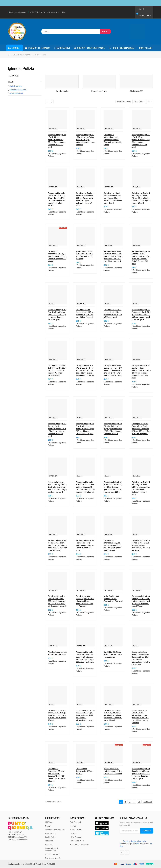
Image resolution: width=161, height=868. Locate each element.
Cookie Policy (50, 837)
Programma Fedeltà (53, 858)
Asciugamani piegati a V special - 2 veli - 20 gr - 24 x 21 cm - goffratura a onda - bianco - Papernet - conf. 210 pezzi (57, 545)
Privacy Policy (50, 833)
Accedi (141, 9)
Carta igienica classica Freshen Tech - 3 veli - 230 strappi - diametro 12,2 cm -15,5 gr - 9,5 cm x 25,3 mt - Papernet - (141, 429)
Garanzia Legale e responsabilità (52, 849)
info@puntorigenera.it (18, 12)
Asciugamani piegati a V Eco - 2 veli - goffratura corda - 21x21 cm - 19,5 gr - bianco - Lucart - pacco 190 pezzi (57, 315)
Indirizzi (73, 826)
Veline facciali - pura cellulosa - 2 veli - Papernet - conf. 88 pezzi (113, 599)
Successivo (148, 802)
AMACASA (53, 646)
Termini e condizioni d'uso (55, 830)
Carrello (73, 833)
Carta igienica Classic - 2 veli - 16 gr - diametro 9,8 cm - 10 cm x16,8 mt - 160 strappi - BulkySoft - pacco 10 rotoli (141, 198)
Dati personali (75, 822)
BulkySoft (81, 187)
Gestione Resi (54, 12)
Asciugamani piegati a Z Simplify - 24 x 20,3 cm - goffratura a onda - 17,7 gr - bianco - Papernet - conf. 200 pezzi (141, 774)
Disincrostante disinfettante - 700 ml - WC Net (85, 771)
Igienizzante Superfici (99, 91)
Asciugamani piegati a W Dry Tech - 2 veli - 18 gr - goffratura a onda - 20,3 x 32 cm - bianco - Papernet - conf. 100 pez (85, 370)
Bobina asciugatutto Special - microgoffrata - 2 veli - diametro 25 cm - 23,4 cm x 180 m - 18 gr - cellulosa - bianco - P (57, 487)
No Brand (108, 646)
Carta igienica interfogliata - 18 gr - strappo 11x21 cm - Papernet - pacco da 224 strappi (113, 140)
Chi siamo (49, 822)
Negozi (48, 826)
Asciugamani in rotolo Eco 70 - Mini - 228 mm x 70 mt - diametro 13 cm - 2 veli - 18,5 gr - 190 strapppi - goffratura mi (85, 487)
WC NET (80, 762)
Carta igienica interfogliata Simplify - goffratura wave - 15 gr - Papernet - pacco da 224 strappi (57, 256)
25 (139, 802)
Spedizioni (49, 844)
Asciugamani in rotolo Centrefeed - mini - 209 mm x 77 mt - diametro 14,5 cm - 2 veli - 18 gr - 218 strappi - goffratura (85, 657)
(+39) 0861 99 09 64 (37, 12)
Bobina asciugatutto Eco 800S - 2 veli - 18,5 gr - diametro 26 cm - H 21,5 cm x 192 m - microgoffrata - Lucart (85, 715)
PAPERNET (53, 129)
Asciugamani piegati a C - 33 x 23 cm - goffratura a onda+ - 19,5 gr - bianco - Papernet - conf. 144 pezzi (85, 140)
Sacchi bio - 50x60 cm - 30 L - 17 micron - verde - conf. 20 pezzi (113, 654)
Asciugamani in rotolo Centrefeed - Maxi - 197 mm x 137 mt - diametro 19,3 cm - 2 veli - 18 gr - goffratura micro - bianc (113, 370)
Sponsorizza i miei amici (79, 844)
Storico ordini (75, 830)
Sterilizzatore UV (136, 91)
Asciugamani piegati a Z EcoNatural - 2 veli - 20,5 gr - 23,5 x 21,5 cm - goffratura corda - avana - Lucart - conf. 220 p (113, 487)
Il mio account (76, 837)
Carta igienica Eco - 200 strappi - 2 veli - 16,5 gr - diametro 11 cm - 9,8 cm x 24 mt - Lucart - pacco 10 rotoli (57, 715)
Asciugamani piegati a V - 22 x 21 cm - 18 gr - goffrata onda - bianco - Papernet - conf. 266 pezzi (85, 545)
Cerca (105, 31)
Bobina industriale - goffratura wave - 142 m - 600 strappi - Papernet (113, 771)
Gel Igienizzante (62, 91)
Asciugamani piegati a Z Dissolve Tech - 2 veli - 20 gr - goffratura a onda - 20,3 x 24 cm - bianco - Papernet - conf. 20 (113, 429)
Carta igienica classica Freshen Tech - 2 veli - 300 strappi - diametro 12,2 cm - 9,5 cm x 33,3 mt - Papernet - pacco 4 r (57, 601)
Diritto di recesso (52, 854)
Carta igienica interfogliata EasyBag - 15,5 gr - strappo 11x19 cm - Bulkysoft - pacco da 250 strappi (113, 545)
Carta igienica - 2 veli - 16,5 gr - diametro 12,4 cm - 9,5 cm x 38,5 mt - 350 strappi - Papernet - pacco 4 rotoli (113, 198)
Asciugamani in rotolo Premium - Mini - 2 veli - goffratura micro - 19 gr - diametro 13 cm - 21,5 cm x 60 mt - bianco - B (113, 256)
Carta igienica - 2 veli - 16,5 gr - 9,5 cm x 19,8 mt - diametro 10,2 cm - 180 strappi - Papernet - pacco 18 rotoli (113, 715)
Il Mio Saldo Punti (77, 841)
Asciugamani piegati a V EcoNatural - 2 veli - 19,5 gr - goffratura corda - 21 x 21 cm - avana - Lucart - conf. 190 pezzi (141, 315)
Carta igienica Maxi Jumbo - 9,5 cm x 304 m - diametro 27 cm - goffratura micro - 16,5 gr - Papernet (85, 601)
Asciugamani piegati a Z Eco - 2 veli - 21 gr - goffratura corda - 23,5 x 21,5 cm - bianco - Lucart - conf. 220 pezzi (85, 429)
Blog (64, 12)
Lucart (51, 303)
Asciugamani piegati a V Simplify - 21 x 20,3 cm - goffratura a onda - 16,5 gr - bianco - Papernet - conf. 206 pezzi (141, 601)
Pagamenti (49, 841)
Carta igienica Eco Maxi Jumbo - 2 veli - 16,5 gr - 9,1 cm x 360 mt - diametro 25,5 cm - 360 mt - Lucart (141, 545)
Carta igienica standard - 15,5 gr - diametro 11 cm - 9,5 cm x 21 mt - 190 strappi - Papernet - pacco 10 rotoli (57, 370)
